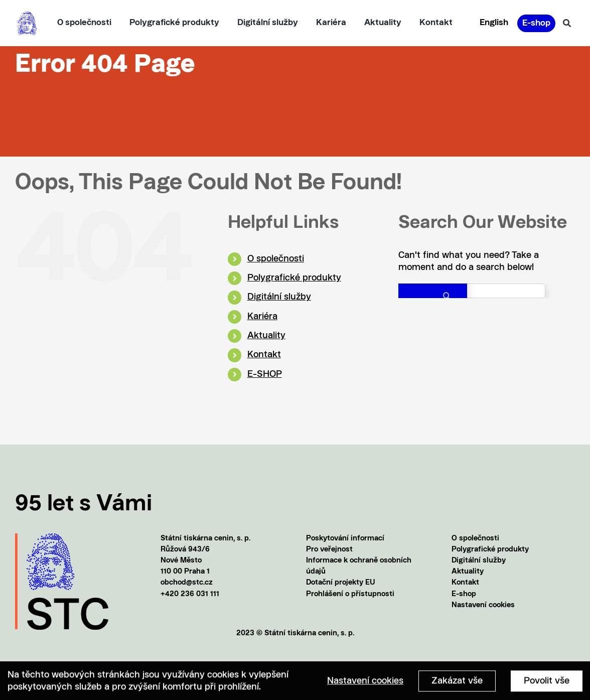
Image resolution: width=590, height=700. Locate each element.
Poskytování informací (345, 539)
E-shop (464, 594)
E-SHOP (265, 374)
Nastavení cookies (483, 605)
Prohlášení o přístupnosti (350, 594)
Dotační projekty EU (341, 583)
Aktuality (266, 336)
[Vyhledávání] (567, 23)
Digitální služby (279, 297)
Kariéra (262, 317)
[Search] (433, 296)
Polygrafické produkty (294, 278)
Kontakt (264, 355)
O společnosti (276, 259)
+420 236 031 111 (190, 594)
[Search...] (472, 291)
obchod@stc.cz (187, 583)
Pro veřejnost (329, 550)
